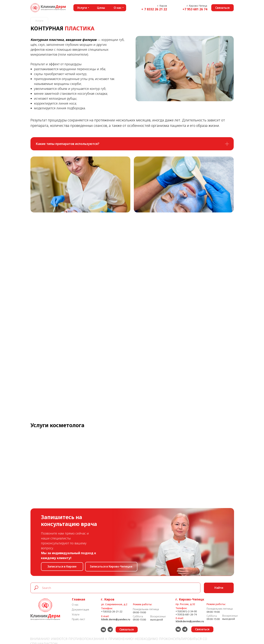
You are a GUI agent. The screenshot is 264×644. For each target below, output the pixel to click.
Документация (80, 610)
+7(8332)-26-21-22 (112, 611)
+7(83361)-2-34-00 (186, 611)
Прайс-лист (78, 619)
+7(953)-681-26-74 (186, 614)
